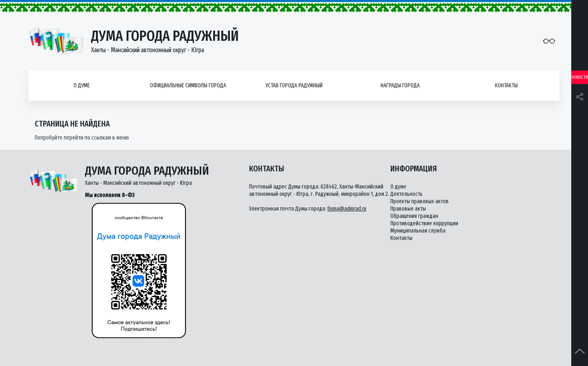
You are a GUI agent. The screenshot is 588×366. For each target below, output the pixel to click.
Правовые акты (408, 209)
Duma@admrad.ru (347, 209)
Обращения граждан (414, 216)
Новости (580, 77)
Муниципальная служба (418, 231)
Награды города (400, 85)
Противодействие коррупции (424, 223)
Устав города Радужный (294, 85)
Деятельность (406, 194)
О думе (82, 85)
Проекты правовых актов (420, 201)
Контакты (506, 85)
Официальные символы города (188, 85)
